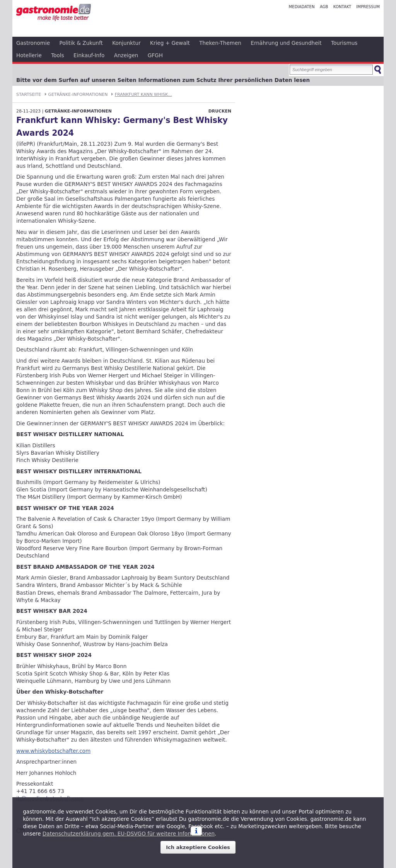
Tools (58, 55)
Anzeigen (126, 55)
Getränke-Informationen (78, 95)
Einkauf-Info (89, 55)
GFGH (155, 55)
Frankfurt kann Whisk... (143, 95)
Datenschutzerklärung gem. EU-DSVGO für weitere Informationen (129, 834)
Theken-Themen (220, 43)
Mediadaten (301, 7)
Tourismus (344, 43)
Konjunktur (126, 43)
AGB (324, 7)
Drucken (220, 111)
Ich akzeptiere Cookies (198, 847)
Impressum (368, 7)
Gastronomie (33, 43)
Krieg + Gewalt (170, 43)
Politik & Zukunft (81, 43)
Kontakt (342, 7)
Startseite (29, 95)
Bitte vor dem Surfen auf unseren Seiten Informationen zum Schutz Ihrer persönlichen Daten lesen (163, 80)
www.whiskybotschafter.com (53, 751)
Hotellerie (29, 55)
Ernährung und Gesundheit (286, 43)
